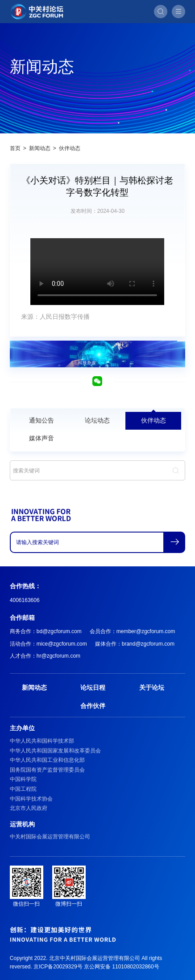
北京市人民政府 (29, 808)
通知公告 (41, 420)
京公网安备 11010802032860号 (122, 967)
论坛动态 (97, 420)
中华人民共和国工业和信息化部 (47, 760)
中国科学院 (23, 779)
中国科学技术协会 (31, 799)
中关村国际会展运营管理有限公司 (50, 837)
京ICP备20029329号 (58, 967)
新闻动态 (40, 148)
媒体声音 (41, 438)
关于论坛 (152, 687)
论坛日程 (93, 687)
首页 (15, 148)
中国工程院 (23, 789)
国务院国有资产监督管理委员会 (47, 770)
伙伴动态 (70, 148)
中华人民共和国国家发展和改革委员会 (55, 751)
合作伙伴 (93, 706)
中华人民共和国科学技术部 (42, 741)
